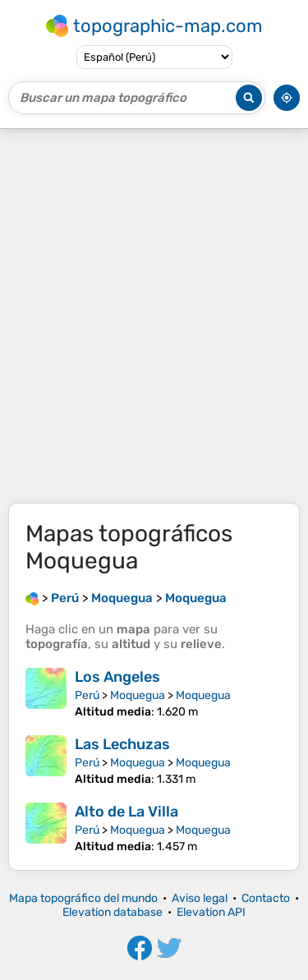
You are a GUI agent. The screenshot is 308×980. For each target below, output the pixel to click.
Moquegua (138, 695)
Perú (87, 695)
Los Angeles (117, 677)
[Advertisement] (154, 316)
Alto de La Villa (126, 812)
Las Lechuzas (122, 744)
